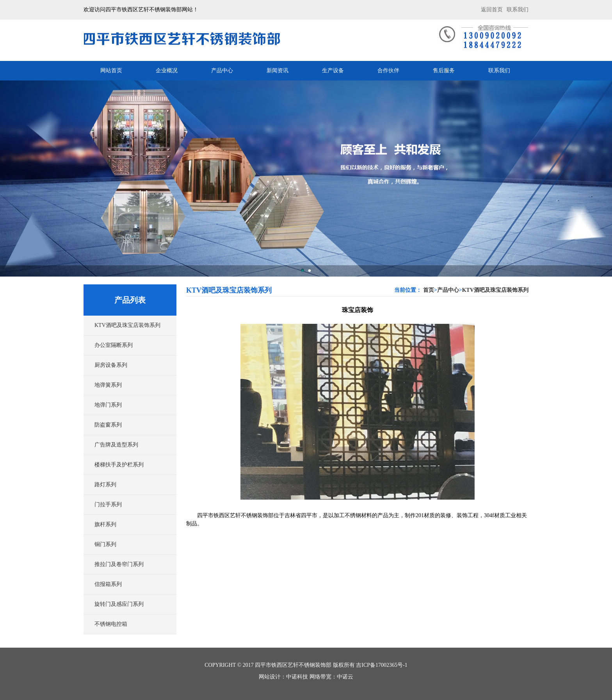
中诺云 (345, 677)
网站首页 (111, 71)
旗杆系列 (105, 524)
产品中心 (222, 71)
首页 (429, 290)
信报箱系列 (108, 584)
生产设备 (333, 71)
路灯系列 (105, 485)
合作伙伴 (388, 71)
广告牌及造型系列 (116, 445)
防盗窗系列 (108, 425)
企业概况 (167, 71)
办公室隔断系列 (114, 345)
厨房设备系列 (111, 365)
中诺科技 (297, 677)
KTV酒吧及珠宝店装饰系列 (127, 325)
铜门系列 (105, 544)
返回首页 (492, 10)
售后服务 (444, 71)
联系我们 (518, 10)
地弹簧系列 (108, 385)
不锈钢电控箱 (111, 624)
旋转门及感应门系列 (119, 604)
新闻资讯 (278, 71)
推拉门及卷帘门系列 (119, 564)
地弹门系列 (108, 405)
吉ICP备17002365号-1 (382, 665)
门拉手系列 (108, 504)
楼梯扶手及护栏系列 (119, 465)
